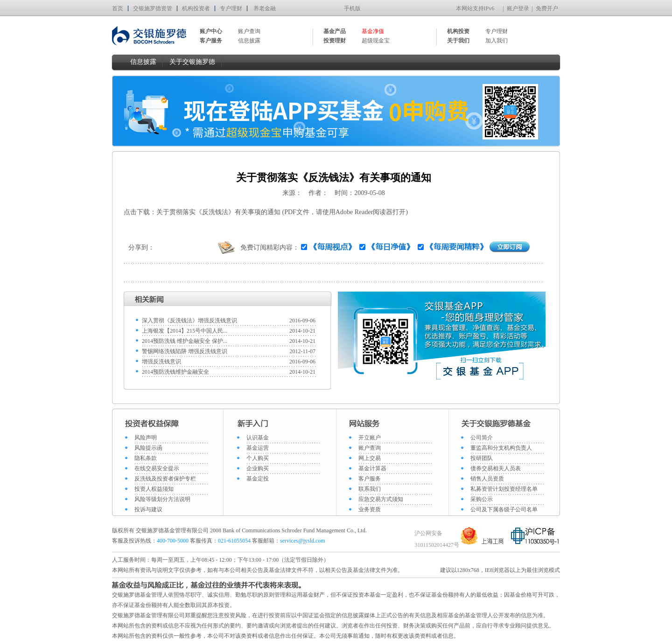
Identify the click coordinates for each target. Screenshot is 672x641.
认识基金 (258, 438)
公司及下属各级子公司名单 (504, 509)
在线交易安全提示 (157, 468)
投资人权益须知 (154, 489)
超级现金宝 (376, 41)
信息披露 (249, 41)
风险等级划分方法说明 (162, 499)
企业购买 (258, 468)
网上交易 (370, 458)
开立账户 (370, 438)
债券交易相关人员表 (496, 468)
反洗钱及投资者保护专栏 (165, 479)
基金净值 (373, 31)
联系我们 (370, 489)
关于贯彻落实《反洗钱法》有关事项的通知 (218, 212)
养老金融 (265, 8)
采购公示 (482, 499)
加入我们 (497, 41)
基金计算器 (372, 468)
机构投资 (458, 31)
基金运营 (258, 448)
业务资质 (370, 509)
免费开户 (547, 8)
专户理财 (231, 8)
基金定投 (258, 479)
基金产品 (335, 31)
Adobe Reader (354, 212)
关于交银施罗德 (192, 62)
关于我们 (458, 41)
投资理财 (335, 41)
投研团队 (482, 458)
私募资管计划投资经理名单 (504, 489)
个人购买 (258, 458)
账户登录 (518, 8)
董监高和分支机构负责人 (501, 448)
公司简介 (482, 438)
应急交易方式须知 (381, 499)
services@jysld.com (303, 541)
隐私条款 (146, 458)
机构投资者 (196, 8)
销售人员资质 (487, 479)
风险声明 (146, 438)
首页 (118, 8)
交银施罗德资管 (153, 8)
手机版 (352, 8)
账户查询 (249, 31)
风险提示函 (148, 448)
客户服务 (370, 479)
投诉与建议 (148, 509)
